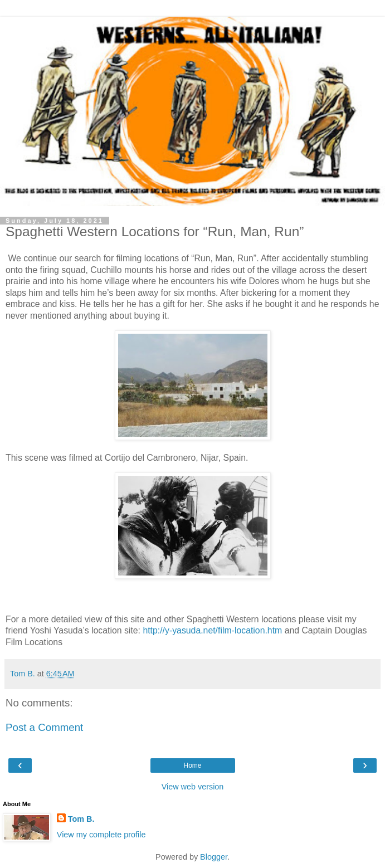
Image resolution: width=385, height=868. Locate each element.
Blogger (214, 857)
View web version (193, 787)
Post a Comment (44, 727)
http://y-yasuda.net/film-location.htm (212, 630)
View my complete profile (101, 835)
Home (192, 765)
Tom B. (81, 819)
